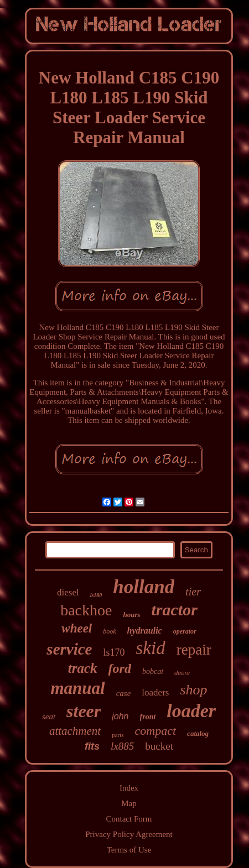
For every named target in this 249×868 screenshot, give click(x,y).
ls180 (96, 595)
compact (156, 731)
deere (182, 673)
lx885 (122, 746)
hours (131, 615)
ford (120, 668)
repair (194, 650)
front (148, 717)
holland (144, 587)
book (109, 631)
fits (92, 746)
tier (193, 592)
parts (118, 735)
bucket (159, 746)
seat (49, 717)
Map (129, 803)
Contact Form (129, 819)
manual (77, 688)
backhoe (86, 610)
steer (84, 711)
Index (129, 788)
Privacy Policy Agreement (129, 834)
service (69, 649)
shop (193, 690)
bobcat (153, 671)
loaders (155, 692)
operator (185, 631)
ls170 (114, 652)
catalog (198, 733)
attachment (75, 731)
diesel (68, 592)
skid (151, 648)
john (120, 716)
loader (191, 711)
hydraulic (145, 631)
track (83, 668)
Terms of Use (129, 850)
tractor (175, 610)
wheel (77, 628)
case (124, 693)
